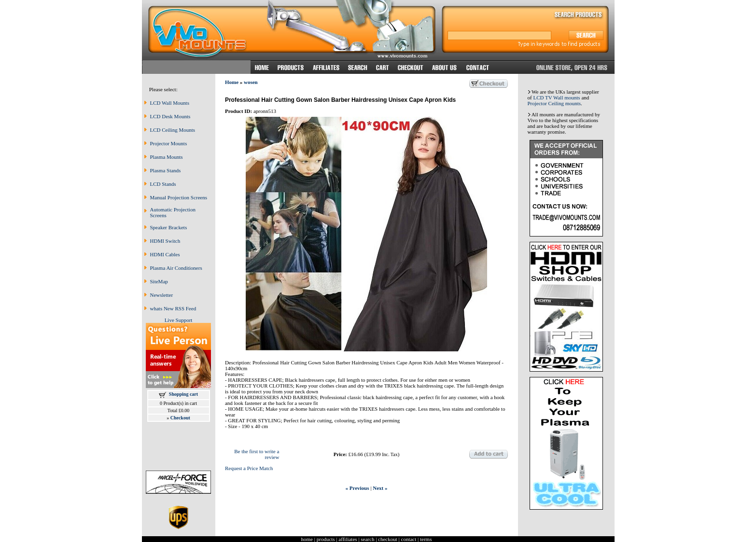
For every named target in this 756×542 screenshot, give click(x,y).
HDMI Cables (165, 254)
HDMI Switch (165, 241)
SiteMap (159, 281)
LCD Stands (163, 184)
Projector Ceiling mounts (554, 103)
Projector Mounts (169, 143)
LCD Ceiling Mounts (173, 130)
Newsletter (162, 295)
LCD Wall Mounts (170, 103)
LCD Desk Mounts (170, 116)
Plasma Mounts (167, 157)
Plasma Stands (166, 170)
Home (232, 82)
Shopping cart (183, 394)
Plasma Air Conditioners (176, 268)
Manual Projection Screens (179, 197)
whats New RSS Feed (173, 308)
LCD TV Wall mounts (556, 97)
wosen (251, 82)
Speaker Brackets (169, 227)
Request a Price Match (249, 468)
